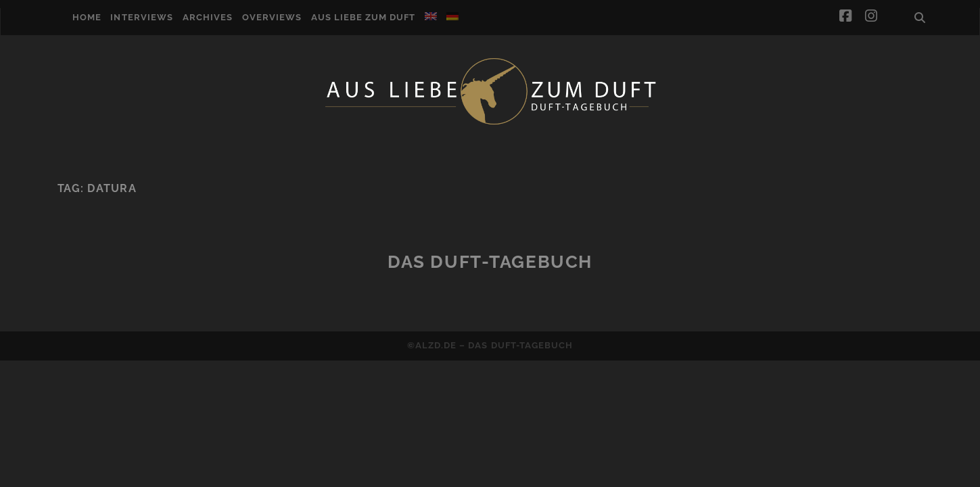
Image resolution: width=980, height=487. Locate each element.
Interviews (141, 17)
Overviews (272, 17)
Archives (208, 17)
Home (87, 17)
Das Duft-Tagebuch (490, 262)
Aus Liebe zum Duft (364, 17)
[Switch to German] (452, 16)
